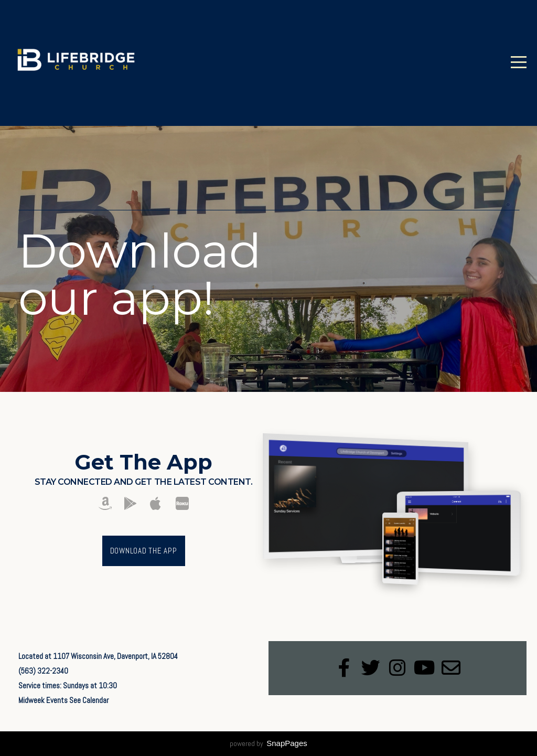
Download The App (144, 551)
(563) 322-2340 (43, 671)
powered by (268, 743)
